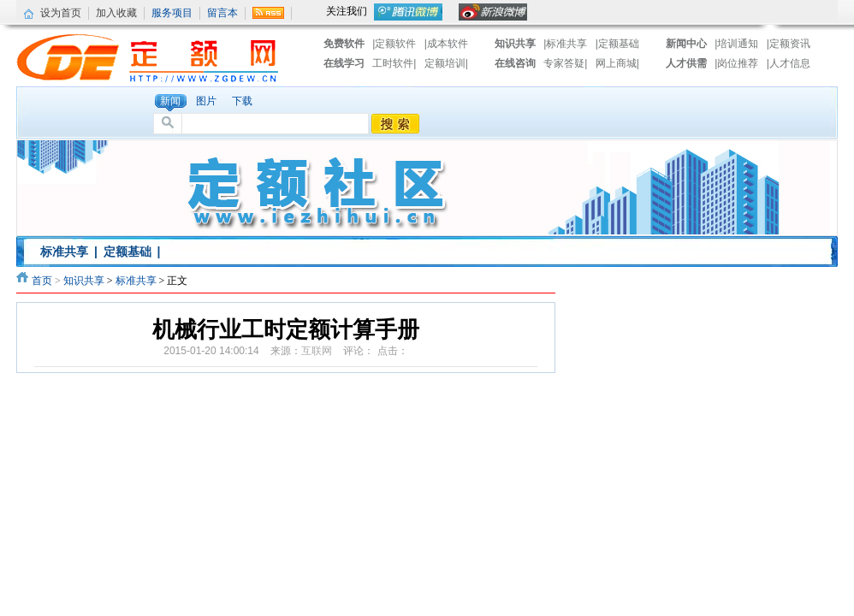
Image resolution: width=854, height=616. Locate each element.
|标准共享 (565, 44)
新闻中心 (686, 44)
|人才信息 (789, 63)
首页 (42, 281)
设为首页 (61, 13)
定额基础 (128, 252)
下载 (242, 101)
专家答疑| (566, 63)
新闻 (170, 101)
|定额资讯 (789, 44)
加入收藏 (116, 13)
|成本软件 (446, 44)
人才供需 (686, 63)
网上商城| (617, 63)
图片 (206, 101)
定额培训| (446, 63)
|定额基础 (617, 44)
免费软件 (344, 44)
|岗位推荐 (736, 63)
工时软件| (395, 63)
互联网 (317, 351)
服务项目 (172, 13)
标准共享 (64, 252)
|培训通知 (736, 44)
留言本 (222, 13)
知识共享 (515, 44)
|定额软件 (394, 44)
